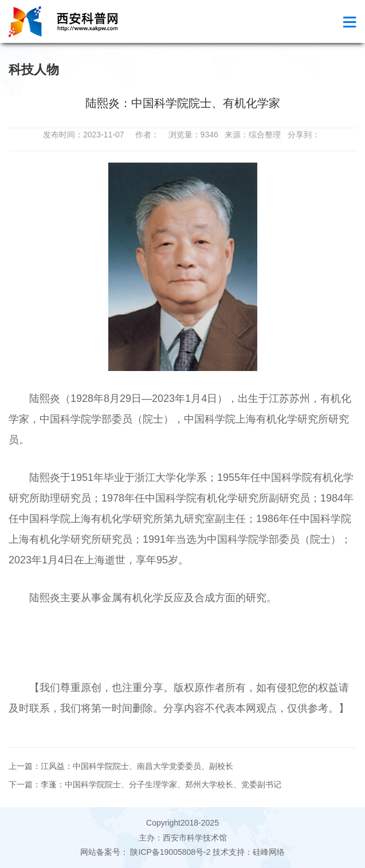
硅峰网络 (269, 852)
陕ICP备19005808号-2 (171, 852)
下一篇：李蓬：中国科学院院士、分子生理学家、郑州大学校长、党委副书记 (145, 784)
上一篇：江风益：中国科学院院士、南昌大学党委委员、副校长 (121, 766)
